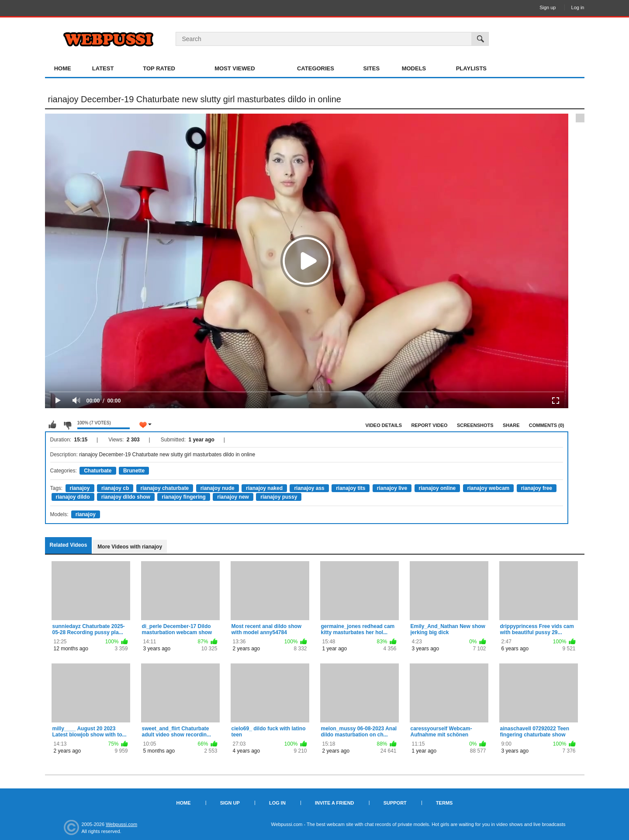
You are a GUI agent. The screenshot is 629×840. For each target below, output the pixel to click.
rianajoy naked (264, 488)
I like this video (52, 425)
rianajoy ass (309, 488)
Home (63, 68)
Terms (444, 803)
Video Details (384, 425)
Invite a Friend (335, 803)
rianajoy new (233, 497)
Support (395, 803)
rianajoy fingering (184, 497)
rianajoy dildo (73, 497)
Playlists (471, 68)
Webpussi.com (121, 824)
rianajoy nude (218, 488)
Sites (372, 68)
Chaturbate (98, 471)
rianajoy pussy (279, 497)
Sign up (548, 7)
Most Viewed (235, 68)
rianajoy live (392, 488)
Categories (316, 68)
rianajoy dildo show (126, 497)
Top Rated (159, 68)
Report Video (429, 425)
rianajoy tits (351, 488)
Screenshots (475, 425)
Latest (103, 68)
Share (511, 425)
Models (414, 68)
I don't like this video (67, 425)
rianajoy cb (115, 488)
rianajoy (80, 488)
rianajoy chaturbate (165, 488)
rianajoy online (437, 488)
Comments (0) (547, 425)
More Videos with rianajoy (130, 547)
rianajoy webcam (489, 488)
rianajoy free (537, 488)
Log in (578, 7)
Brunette (134, 471)
